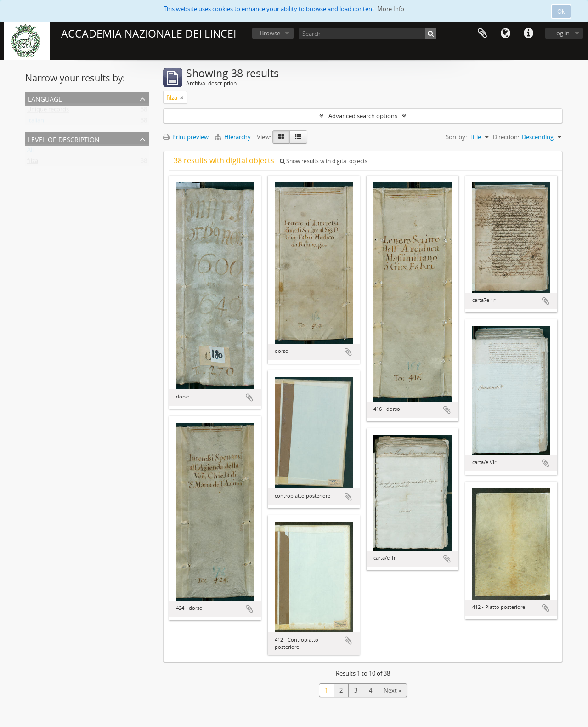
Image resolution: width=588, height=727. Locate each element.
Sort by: (456, 137)
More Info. (391, 9)
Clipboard (482, 34)
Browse (270, 33)
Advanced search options (363, 116)
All (30, 152)
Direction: (506, 137)
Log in (561, 33)
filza (33, 163)
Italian (36, 122)
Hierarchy (233, 137)
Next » (392, 690)
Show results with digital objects (324, 161)
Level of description (64, 139)
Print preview (186, 137)
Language (505, 34)
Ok (561, 11)
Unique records (48, 111)
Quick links (528, 34)
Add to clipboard (249, 398)
